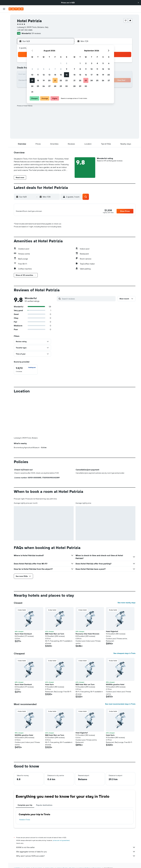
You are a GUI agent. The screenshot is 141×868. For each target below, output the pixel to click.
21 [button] (55, 80)
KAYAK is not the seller (76, 849)
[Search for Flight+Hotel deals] (4, 31)
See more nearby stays (127, 604)
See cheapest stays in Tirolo (124, 655)
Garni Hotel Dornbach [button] (23, 635)
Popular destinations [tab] (44, 807)
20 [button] (49, 80)
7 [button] (55, 69)
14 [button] (55, 75)
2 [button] (67, 63)
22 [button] (61, 80)
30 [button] (67, 86)
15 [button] (61, 75)
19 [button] (44, 80)
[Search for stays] (4, 21)
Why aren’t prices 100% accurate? (76, 857)
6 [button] (49, 69)
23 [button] (67, 80)
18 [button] (38, 80)
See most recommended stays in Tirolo (120, 705)
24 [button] (32, 86)
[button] (138, 3)
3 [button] (32, 69)
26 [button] (44, 86)
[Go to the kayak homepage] (16, 9)
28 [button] (55, 86)
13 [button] (49, 75)
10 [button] (32, 75)
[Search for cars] (4, 26)
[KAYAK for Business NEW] (4, 48)
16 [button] (67, 75)
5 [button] (44, 69)
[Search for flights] (4, 16)
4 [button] (38, 69)
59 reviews (36, 33)
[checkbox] (26, 371)
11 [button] (38, 75)
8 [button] (61, 69)
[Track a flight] (4, 43)
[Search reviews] (88, 300)
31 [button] (32, 92)
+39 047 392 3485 (25, 30)
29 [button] (61, 86)
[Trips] (4, 55)
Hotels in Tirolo (25, 821)
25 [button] (38, 86)
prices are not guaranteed (61, 842)
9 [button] (67, 69)
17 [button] (32, 80)
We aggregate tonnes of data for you (76, 853)
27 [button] (49, 86)
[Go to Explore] (4, 38)
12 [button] (44, 75)
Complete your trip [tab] (25, 807)
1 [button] (61, 63)
